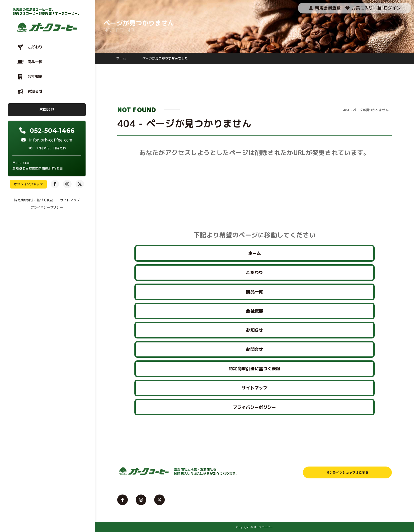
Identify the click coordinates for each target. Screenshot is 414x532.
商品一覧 (35, 62)
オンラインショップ (28, 184)
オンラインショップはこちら (347, 472)
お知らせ (35, 91)
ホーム (255, 253)
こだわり (35, 47)
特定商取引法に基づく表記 (34, 200)
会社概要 (35, 76)
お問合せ (47, 109)
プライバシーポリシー (47, 207)
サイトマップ (70, 200)
